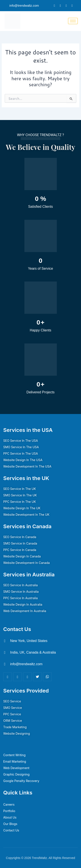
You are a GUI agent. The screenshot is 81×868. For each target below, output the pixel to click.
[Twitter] (60, 6)
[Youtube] (47, 677)
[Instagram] (72, 6)
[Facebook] (54, 6)
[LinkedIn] (66, 6)
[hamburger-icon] (73, 21)
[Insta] (27, 677)
